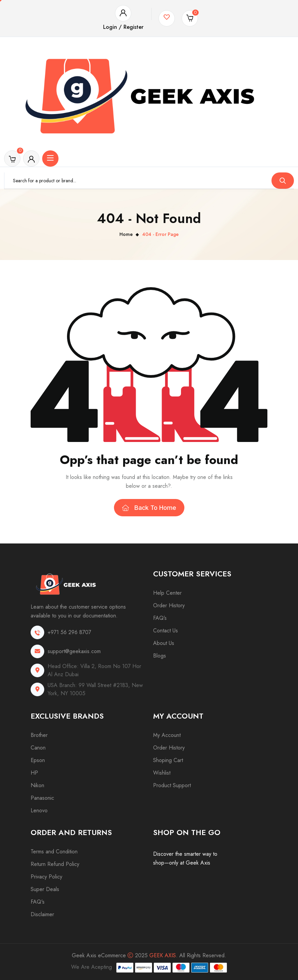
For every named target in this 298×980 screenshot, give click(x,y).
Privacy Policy (46, 877)
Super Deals (45, 889)
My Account (167, 735)
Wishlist (162, 773)
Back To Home (149, 508)
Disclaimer (42, 914)
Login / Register (123, 27)
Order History (169, 605)
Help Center (167, 593)
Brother (39, 735)
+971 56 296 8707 (69, 632)
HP (34, 773)
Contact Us (165, 631)
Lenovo (39, 810)
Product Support (172, 785)
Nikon (37, 785)
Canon (38, 748)
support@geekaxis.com (74, 651)
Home (126, 234)
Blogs (160, 656)
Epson (38, 760)
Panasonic (42, 798)
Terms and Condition (54, 852)
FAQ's (38, 902)
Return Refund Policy (55, 864)
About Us (164, 643)
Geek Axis (163, 955)
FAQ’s (160, 618)
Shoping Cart (168, 760)
